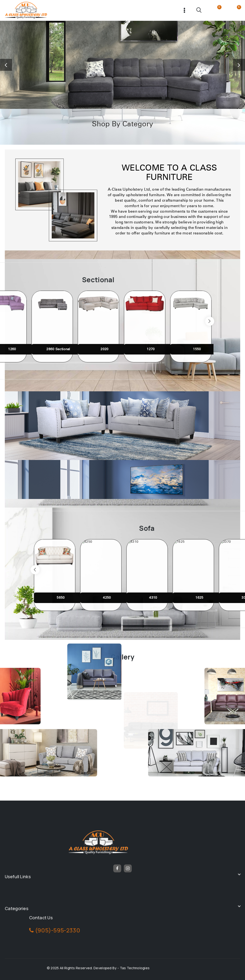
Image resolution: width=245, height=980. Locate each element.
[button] (6, 65)
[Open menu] (185, 10)
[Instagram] (128, 869)
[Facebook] (117, 869)
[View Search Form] (199, 10)
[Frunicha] (26, 10)
